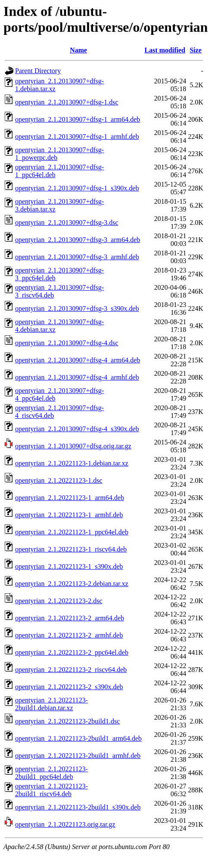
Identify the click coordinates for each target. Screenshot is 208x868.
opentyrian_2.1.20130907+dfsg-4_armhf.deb (77, 377)
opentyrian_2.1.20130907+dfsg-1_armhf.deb (77, 136)
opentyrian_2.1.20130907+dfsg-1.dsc (67, 102)
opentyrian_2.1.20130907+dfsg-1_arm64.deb (78, 119)
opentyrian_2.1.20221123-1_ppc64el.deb (72, 532)
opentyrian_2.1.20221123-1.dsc (59, 480)
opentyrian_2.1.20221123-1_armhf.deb (69, 515)
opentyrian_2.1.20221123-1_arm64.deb (70, 498)
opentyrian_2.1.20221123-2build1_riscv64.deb (51, 790)
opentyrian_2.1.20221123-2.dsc (59, 601)
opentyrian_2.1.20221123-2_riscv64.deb (71, 670)
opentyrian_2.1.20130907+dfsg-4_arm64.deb (78, 360)
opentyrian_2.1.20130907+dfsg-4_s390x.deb (77, 429)
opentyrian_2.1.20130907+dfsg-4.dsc (67, 343)
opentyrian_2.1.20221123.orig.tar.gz (65, 824)
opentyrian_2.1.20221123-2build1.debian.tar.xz (51, 704)
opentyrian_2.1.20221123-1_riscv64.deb (71, 549)
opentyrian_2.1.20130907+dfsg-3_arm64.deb (78, 240)
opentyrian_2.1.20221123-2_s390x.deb (69, 687)
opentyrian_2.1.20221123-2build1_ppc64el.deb (51, 773)
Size (196, 50)
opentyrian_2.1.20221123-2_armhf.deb (69, 635)
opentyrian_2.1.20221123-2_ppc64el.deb (72, 652)
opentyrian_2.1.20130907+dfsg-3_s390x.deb (77, 308)
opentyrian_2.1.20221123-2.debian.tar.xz (72, 584)
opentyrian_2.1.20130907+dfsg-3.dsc (67, 222)
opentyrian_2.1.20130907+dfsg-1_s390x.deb (77, 188)
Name (78, 50)
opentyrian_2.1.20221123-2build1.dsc (67, 721)
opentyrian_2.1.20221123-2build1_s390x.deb (78, 807)
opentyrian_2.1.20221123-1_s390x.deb (69, 566)
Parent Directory (38, 71)
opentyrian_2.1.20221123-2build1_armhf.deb (78, 756)
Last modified (165, 50)
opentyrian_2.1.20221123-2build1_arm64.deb (78, 738)
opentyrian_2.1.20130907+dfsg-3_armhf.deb (77, 257)
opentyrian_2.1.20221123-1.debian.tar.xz (72, 463)
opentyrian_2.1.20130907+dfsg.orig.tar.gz (73, 446)
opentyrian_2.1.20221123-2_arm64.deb (70, 618)
